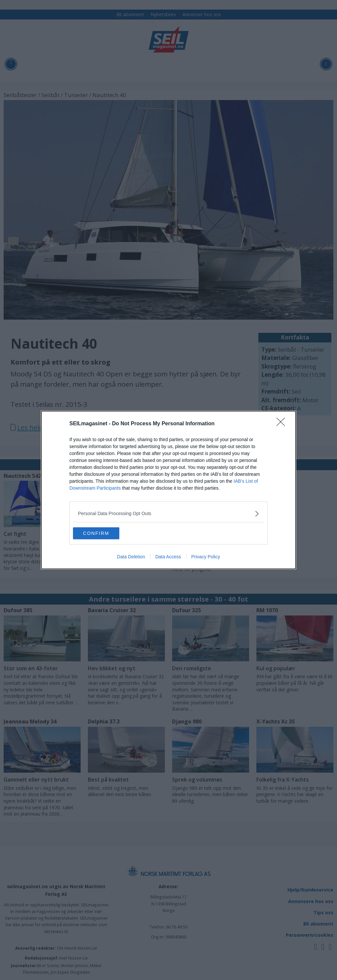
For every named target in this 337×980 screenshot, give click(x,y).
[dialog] (168, 490)
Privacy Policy (206, 557)
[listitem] (168, 513)
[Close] (283, 423)
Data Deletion (131, 557)
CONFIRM (104, 533)
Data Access (168, 557)
